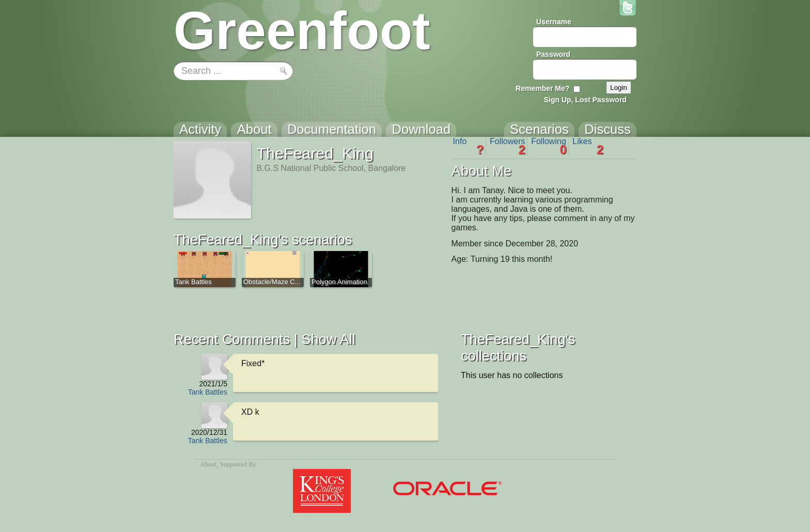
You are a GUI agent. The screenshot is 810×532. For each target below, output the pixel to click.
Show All (328, 339)
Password (553, 54)
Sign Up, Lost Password (585, 100)
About (208, 464)
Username (554, 22)
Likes (588, 146)
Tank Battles (208, 392)
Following (549, 146)
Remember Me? (542, 88)
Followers (508, 146)
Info (469, 146)
